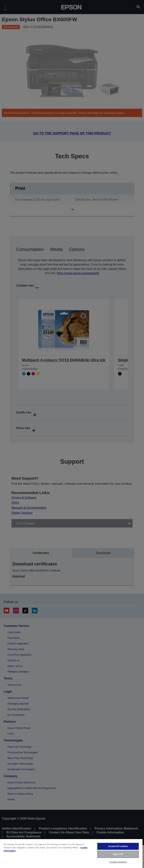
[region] (71, 853)
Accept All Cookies (118, 846)
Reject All (118, 854)
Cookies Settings (118, 862)
